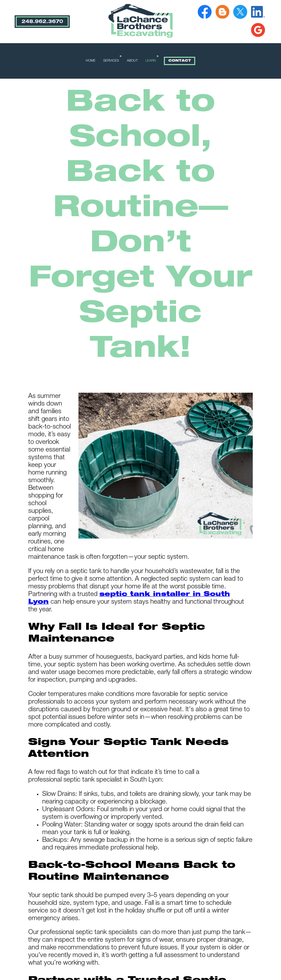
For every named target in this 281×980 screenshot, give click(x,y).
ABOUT (132, 61)
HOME (91, 61)
